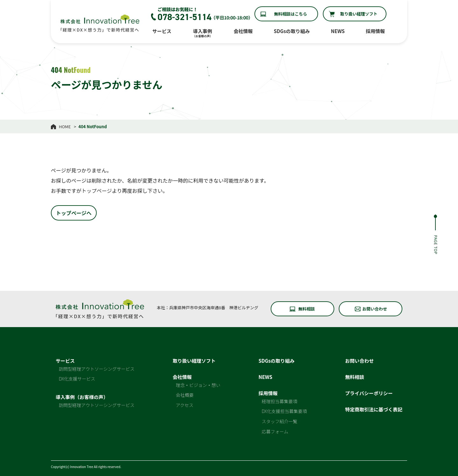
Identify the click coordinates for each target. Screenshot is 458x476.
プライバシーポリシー (369, 393)
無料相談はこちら (290, 14)
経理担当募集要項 (280, 401)
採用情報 (375, 31)
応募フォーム (275, 431)
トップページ (97, 191)
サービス (162, 31)
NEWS (338, 31)
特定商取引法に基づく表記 (374, 409)
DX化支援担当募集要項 (284, 411)
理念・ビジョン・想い (198, 385)
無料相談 (307, 309)
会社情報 (243, 31)
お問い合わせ (375, 309)
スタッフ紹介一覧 (280, 421)
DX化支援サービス (77, 379)
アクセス (185, 405)
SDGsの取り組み (292, 31)
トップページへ (74, 213)
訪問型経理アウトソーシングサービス (97, 369)
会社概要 (185, 395)
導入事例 (202, 33)
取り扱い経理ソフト (359, 14)
